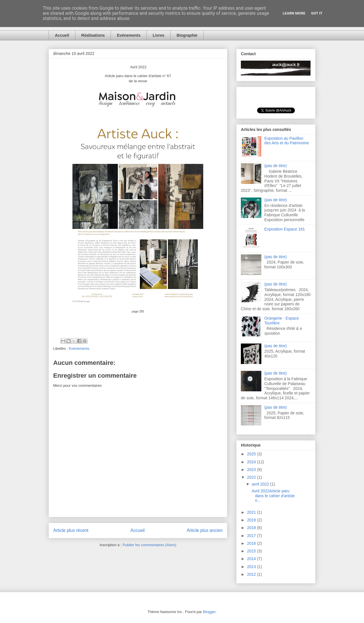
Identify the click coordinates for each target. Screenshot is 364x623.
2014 (252, 559)
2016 (252, 543)
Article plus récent (71, 530)
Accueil (62, 35)
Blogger (209, 612)
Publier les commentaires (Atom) (149, 545)
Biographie (187, 35)
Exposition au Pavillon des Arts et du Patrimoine (287, 141)
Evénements (129, 35)
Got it (317, 13)
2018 (252, 528)
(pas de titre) (276, 166)
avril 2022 (261, 484)
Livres (159, 35)
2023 (252, 470)
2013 (252, 567)
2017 (252, 536)
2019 (252, 520)
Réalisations (93, 35)
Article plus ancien (205, 530)
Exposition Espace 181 (285, 229)
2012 (252, 574)
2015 (252, 551)
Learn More (294, 13)
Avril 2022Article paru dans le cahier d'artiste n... (273, 496)
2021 (252, 512)
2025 (252, 454)
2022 (252, 477)
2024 (252, 462)
